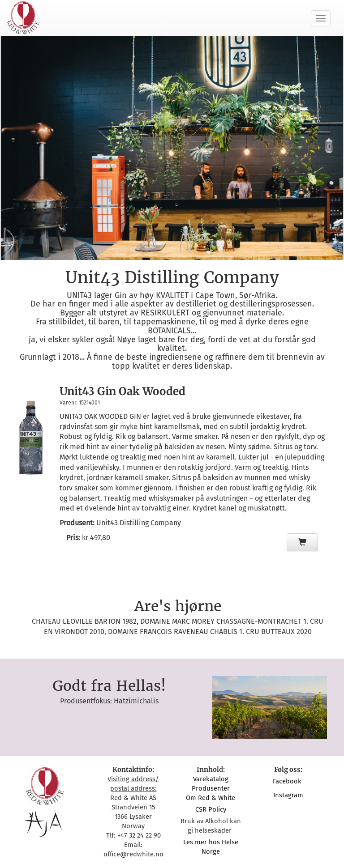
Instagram (288, 795)
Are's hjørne (178, 606)
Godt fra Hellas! (109, 686)
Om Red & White (211, 798)
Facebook (288, 781)
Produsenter (211, 788)
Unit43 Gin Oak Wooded (123, 391)
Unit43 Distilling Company (139, 523)
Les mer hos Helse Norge (211, 847)
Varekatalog (211, 779)
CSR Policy (211, 809)
